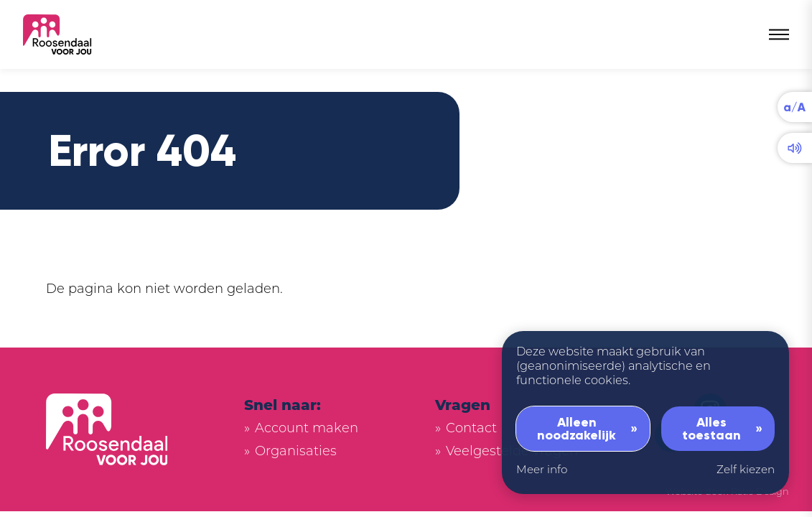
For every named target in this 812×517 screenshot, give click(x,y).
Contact (471, 429)
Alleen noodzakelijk (577, 429)
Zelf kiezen (746, 471)
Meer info (542, 471)
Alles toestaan (711, 429)
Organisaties (296, 452)
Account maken (307, 429)
